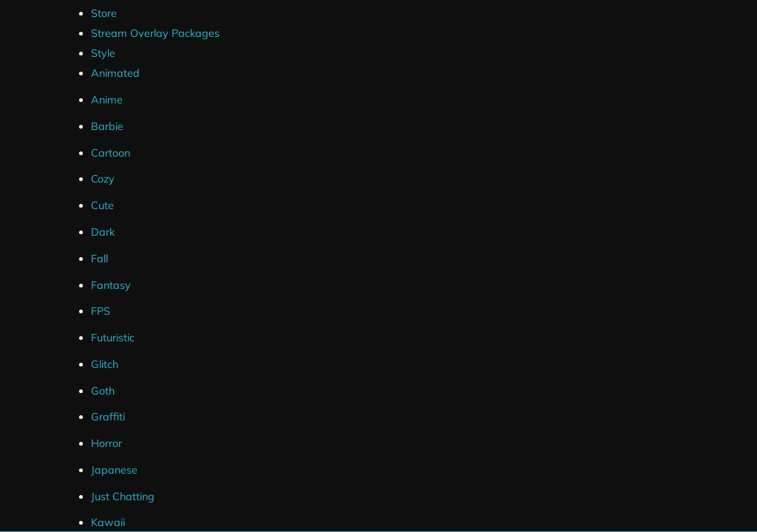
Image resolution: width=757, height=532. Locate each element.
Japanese (114, 470)
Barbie (107, 126)
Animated (115, 73)
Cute (102, 205)
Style (103, 53)
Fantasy (111, 285)
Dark (103, 232)
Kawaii (108, 522)
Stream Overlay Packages (155, 33)
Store (104, 13)
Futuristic (113, 338)
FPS (101, 311)
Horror (106, 443)
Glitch (105, 364)
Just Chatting (123, 497)
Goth (103, 391)
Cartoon (111, 153)
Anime (107, 100)
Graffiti (108, 417)
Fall (99, 259)
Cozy (103, 179)
